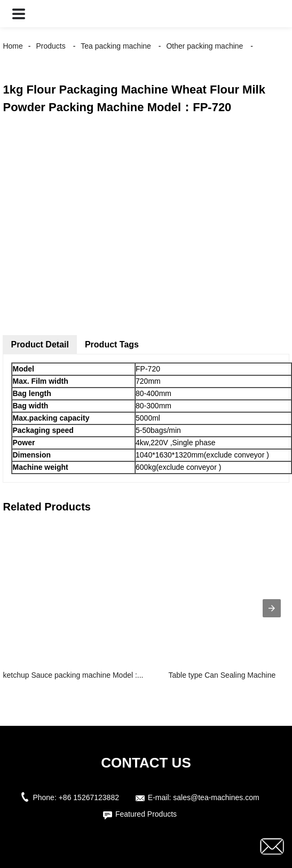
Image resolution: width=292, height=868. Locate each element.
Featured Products (146, 814)
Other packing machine (204, 46)
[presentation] (272, 608)
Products (51, 46)
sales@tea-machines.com (216, 797)
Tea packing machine (116, 46)
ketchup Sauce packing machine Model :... (73, 675)
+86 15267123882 (89, 797)
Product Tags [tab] (112, 344)
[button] (19, 14)
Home (13, 46)
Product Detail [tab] (40, 344)
